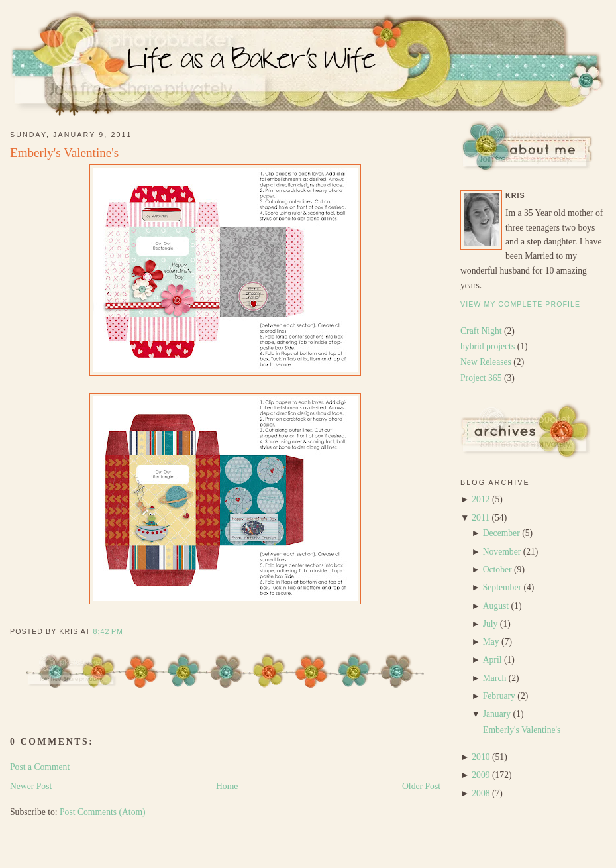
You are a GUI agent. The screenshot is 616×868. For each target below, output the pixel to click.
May (491, 642)
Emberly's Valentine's (64, 153)
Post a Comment (40, 767)
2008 (481, 793)
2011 (481, 518)
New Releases (487, 362)
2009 (481, 775)
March (495, 678)
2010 (481, 757)
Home (227, 786)
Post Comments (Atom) (103, 812)
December (501, 533)
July (490, 624)
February (499, 696)
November (502, 552)
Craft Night (482, 331)
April (492, 660)
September (502, 587)
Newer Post (31, 786)
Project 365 (482, 378)
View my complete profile (520, 304)
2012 (481, 499)
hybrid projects (489, 346)
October (497, 570)
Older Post (421, 786)
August (496, 606)
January (497, 714)
